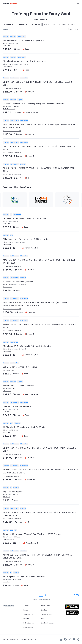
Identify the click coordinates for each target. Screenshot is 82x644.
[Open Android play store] (72, 607)
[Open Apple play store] (72, 613)
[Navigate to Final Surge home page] (10, 3)
